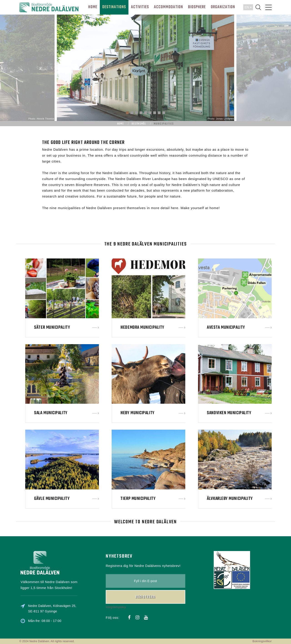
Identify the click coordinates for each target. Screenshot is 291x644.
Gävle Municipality (95, 499)
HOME (93, 7)
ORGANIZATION (223, 7)
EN (248, 7)
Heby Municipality (181, 413)
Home (121, 124)
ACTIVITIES (140, 7)
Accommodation (168, 7)
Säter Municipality (95, 327)
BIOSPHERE (197, 7)
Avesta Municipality (269, 327)
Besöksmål (139, 124)
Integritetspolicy (116, 583)
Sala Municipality (94, 413)
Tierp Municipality (181, 499)
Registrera (145, 573)
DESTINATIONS (114, 7)
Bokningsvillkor (262, 641)
